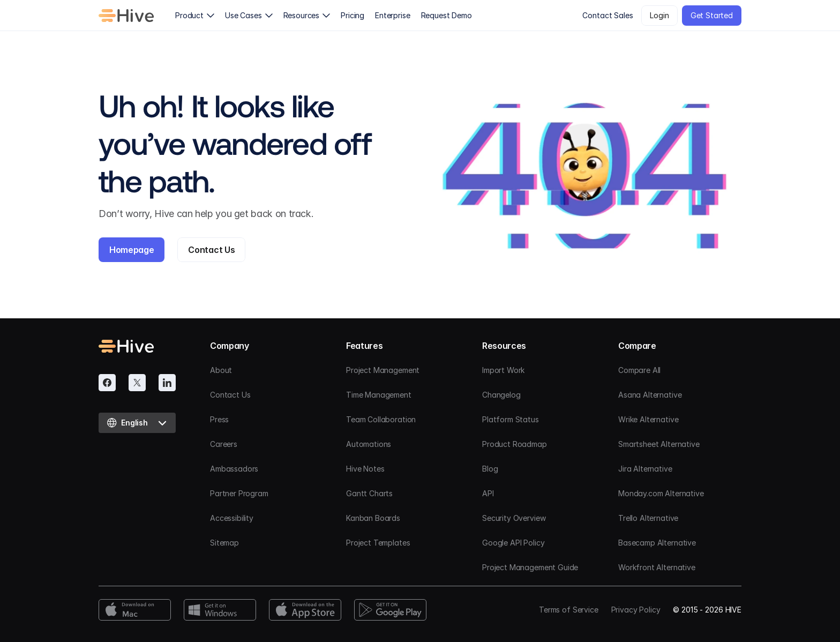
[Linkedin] (167, 383)
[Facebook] (107, 383)
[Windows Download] (220, 610)
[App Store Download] (305, 610)
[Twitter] (137, 383)
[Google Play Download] (390, 610)
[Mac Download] (135, 610)
